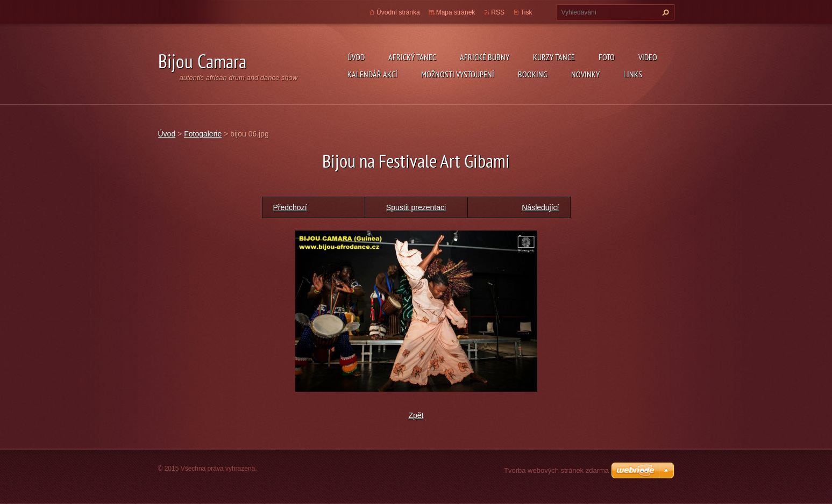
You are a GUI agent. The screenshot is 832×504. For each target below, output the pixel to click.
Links (633, 74)
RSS (498, 12)
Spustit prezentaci (416, 207)
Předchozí (290, 207)
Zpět (416, 415)
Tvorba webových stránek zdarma (556, 470)
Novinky (585, 74)
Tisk (527, 12)
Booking (533, 74)
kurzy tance (554, 57)
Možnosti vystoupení (458, 74)
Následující (540, 207)
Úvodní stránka (398, 12)
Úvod (356, 57)
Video (648, 57)
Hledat (664, 12)
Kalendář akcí (372, 74)
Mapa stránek (456, 12)
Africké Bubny (485, 57)
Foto (607, 57)
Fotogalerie (203, 134)
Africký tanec (412, 57)
